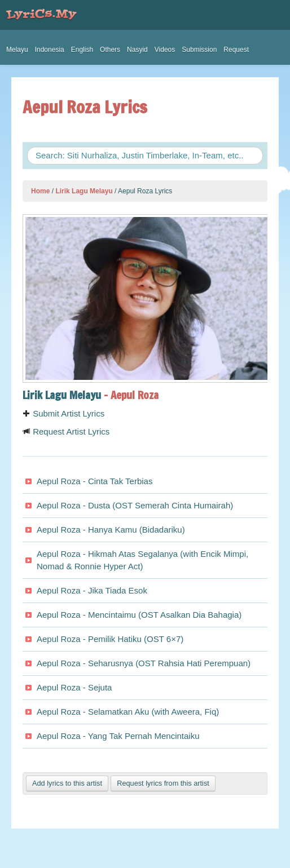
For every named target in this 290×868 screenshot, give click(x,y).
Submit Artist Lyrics (63, 413)
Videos (165, 50)
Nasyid (137, 50)
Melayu (17, 50)
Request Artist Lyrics (66, 431)
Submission (199, 50)
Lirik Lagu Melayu (84, 191)
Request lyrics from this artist (163, 783)
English (82, 50)
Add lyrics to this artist (67, 783)
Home (40, 191)
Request (236, 50)
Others (110, 50)
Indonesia (50, 50)
